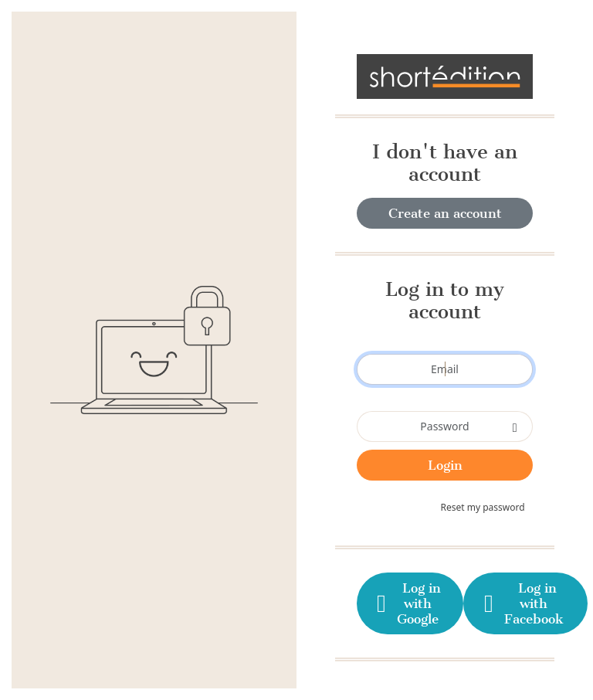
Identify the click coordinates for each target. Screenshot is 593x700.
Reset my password (483, 507)
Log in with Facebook (522, 603)
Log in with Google (407, 603)
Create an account (445, 213)
